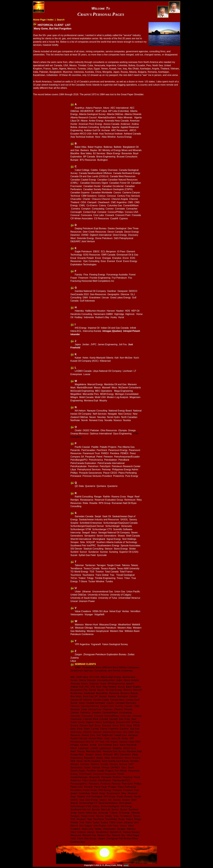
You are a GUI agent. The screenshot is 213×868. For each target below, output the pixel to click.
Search (61, 20)
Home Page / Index (43, 20)
